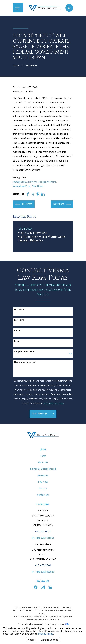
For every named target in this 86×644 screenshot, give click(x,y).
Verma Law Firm (21, 186)
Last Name (19, 320)
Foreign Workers (47, 182)
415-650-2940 (43, 566)
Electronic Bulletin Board (43, 469)
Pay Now (43, 482)
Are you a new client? (25, 352)
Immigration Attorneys (25, 182)
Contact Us (43, 495)
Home (43, 456)
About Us (43, 463)
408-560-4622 (43, 532)
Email (17, 341)
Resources (43, 476)
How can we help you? (25, 362)
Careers (43, 489)
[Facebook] (36, 587)
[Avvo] (43, 587)
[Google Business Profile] (50, 587)
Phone (17, 331)
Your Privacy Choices (57, 625)
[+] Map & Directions (43, 538)
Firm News (37, 186)
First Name (19, 310)
